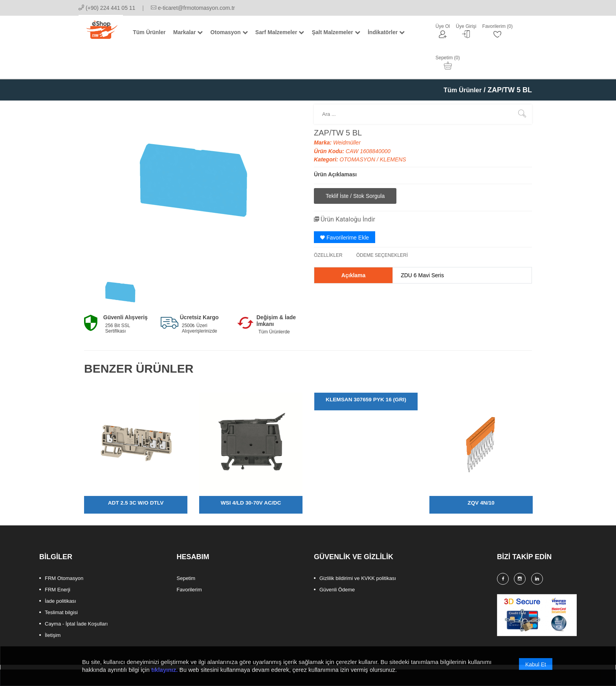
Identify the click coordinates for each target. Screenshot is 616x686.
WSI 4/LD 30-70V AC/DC (251, 473)
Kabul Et (536, 665)
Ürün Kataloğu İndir (348, 189)
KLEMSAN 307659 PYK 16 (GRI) (366, 370)
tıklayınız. (165, 670)
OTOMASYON (358, 130)
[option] (120, 262)
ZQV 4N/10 (481, 473)
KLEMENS (393, 130)
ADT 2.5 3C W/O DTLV (136, 473)
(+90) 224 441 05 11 (107, 8)
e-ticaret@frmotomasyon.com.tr (193, 8)
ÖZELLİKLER (328, 225)
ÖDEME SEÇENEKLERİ (382, 225)
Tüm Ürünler (461, 60)
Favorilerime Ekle (345, 208)
